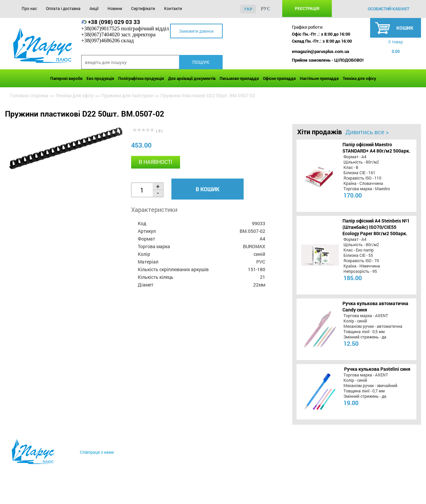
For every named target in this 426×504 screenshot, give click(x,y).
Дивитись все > (367, 132)
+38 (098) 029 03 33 (114, 22)
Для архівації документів (192, 78)
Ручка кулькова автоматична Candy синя (375, 306)
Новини (115, 8)
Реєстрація (307, 8)
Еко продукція (100, 78)
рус (266, 9)
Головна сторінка (29, 95)
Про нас (29, 8)
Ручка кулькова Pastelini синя (377, 369)
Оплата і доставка (63, 8)
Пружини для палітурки (127, 95)
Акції (94, 8)
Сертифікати (143, 8)
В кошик (208, 189)
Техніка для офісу (359, 78)
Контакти (173, 8)
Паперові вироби (66, 78)
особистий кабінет (389, 9)
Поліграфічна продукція (141, 78)
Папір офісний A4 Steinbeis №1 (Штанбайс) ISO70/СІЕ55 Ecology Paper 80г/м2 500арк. (376, 227)
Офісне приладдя (279, 78)
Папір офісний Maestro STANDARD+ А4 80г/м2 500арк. (376, 148)
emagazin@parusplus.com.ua (320, 51)
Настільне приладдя (319, 78)
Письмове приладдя (239, 78)
